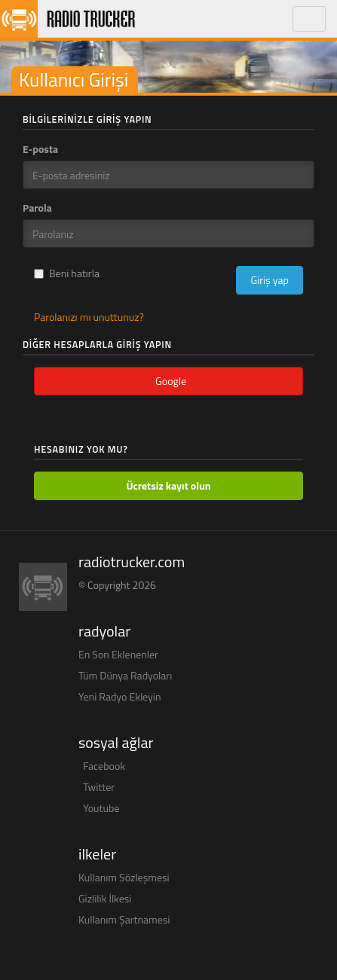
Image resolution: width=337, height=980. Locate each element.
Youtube (101, 808)
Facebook (104, 766)
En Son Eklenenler (118, 654)
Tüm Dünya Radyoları (125, 675)
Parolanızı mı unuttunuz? (89, 317)
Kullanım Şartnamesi (124, 919)
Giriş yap (270, 280)
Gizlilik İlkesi (105, 898)
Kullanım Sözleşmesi (124, 877)
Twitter (99, 787)
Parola (37, 208)
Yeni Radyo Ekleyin (119, 696)
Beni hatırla (67, 273)
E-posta (40, 149)
